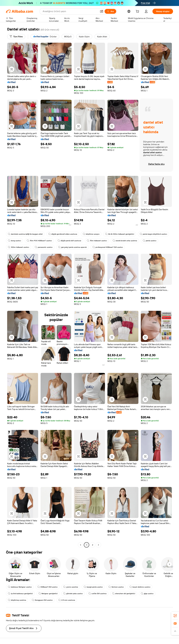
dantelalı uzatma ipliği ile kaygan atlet (25, 234)
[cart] (138, 12)
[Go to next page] (98, 545)
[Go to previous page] (81, 545)
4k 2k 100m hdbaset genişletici (120, 234)
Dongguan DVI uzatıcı (42, 600)
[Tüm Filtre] (16, 37)
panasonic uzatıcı (44, 247)
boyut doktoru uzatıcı (140, 587)
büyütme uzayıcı (91, 234)
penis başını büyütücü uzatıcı (153, 234)
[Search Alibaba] (70, 11)
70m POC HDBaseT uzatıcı (39, 241)
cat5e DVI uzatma (97, 594)
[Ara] (110, 11)
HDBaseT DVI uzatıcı (48, 587)
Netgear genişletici (48, 594)
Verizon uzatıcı (116, 587)
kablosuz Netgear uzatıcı (20, 587)
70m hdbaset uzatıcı (97, 241)
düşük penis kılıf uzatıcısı (69, 241)
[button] (102, 11)
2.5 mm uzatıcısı (67, 600)
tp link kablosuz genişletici (20, 594)
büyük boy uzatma (17, 600)
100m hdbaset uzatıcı (18, 247)
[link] (175, 616)
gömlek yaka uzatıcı (73, 594)
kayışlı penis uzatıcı (93, 587)
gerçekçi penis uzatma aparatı (72, 247)
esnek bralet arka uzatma (125, 241)
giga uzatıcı (147, 594)
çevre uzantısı (71, 587)
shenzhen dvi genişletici (124, 594)
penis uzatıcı (150, 241)
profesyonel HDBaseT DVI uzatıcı (108, 247)
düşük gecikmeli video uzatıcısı (63, 234)
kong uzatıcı (14, 241)
